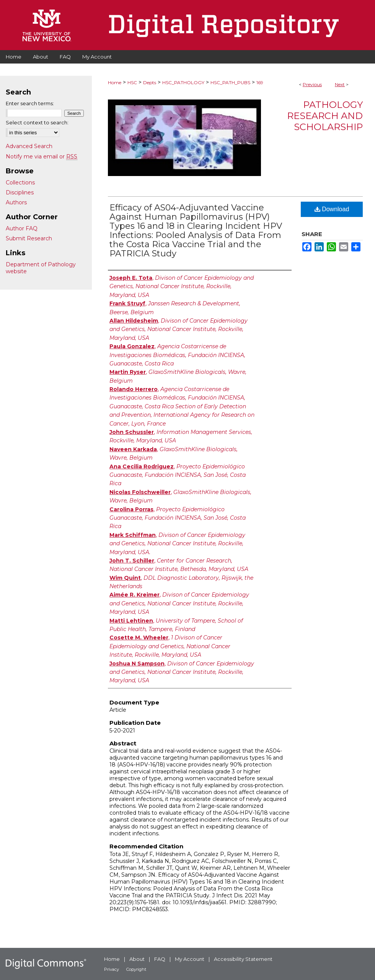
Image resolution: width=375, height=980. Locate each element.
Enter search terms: (30, 103)
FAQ (160, 959)
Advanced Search (29, 146)
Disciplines (20, 192)
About (137, 959)
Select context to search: (37, 122)
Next (340, 84)
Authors (16, 202)
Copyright (136, 969)
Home (115, 82)
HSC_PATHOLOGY (183, 82)
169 (260, 82)
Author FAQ (22, 228)
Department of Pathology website (41, 268)
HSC (132, 82)
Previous (312, 84)
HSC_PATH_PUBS (230, 82)
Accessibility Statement (243, 959)
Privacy (112, 969)
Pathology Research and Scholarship (325, 116)
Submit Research (29, 238)
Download (332, 209)
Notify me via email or (42, 157)
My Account (190, 959)
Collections (20, 183)
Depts (150, 82)
